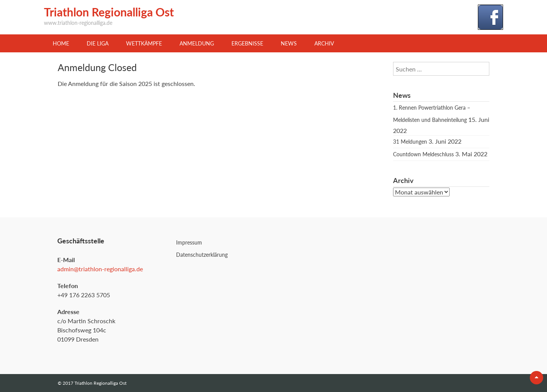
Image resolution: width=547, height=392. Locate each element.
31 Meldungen (410, 142)
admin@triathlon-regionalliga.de (100, 269)
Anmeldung (197, 43)
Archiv (324, 43)
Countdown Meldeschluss (423, 154)
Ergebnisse (247, 43)
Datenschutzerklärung (202, 255)
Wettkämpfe (144, 43)
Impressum (189, 242)
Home (61, 43)
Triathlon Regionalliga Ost (109, 12)
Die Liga (98, 43)
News (289, 43)
